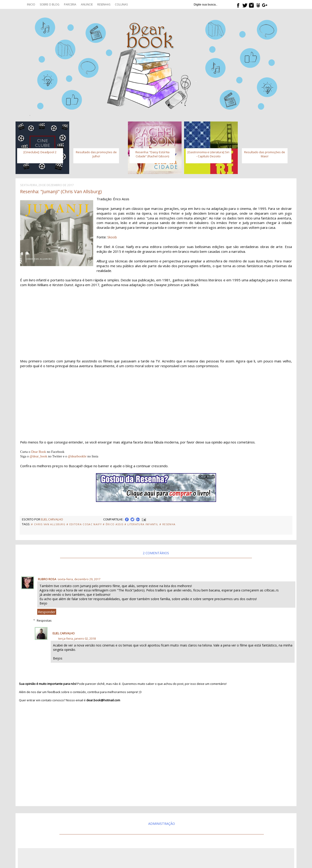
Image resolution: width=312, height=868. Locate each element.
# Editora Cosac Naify (84, 524)
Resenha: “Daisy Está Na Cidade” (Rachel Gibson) (152, 154)
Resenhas (104, 4)
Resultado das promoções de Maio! (265, 154)
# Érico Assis (113, 524)
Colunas (121, 4)
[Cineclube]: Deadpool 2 (40, 152)
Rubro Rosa (47, 579)
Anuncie (87, 4)
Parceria (70, 4)
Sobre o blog (50, 4)
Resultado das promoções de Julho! (96, 154)
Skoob (112, 237)
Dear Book (38, 452)
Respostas (44, 620)
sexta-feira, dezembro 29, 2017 (79, 579)
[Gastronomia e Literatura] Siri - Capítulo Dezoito (208, 154)
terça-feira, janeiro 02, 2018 (77, 638)
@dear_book (38, 456)
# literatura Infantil (141, 524)
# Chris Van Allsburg (48, 524)
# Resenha (167, 524)
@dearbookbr (77, 456)
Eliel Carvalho (64, 633)
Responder (47, 612)
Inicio (31, 4)
